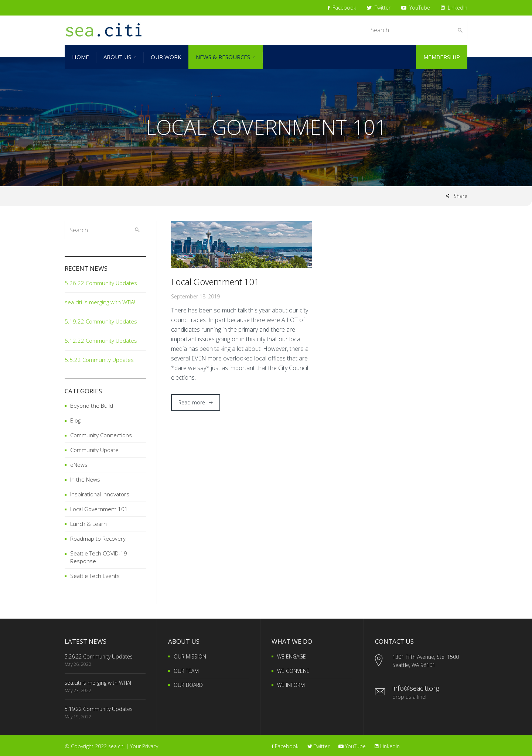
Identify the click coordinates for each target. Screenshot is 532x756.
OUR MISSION (190, 656)
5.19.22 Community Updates (101, 321)
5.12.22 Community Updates (101, 341)
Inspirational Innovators (100, 494)
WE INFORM (291, 685)
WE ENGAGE (291, 656)
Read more (192, 402)
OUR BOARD (188, 685)
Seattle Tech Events (95, 576)
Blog (75, 420)
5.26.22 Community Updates (101, 283)
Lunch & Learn (88, 524)
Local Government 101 (215, 282)
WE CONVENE (293, 671)
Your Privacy (144, 746)
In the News (85, 479)
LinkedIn (454, 8)
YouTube (416, 8)
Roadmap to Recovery (98, 538)
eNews (79, 465)
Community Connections (101, 435)
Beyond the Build (92, 406)
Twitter (379, 8)
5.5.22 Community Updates (99, 360)
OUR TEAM (186, 671)
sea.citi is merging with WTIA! (100, 302)
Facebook (342, 8)
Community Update (94, 450)
